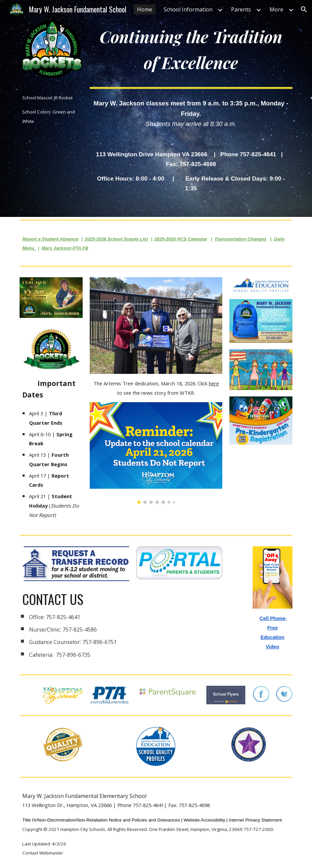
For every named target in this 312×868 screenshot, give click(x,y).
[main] (51, 109)
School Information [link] (188, 9)
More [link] (276, 9)
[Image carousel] (156, 453)
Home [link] (145, 9)
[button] (304, 9)
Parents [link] (241, 9)
